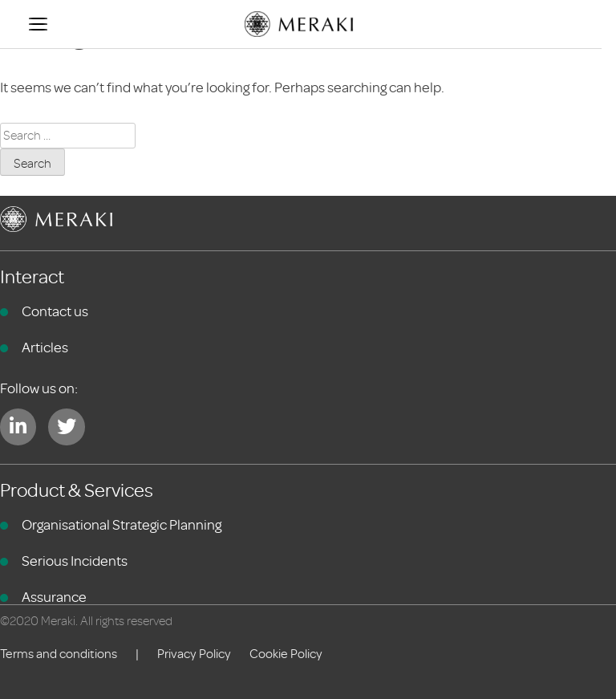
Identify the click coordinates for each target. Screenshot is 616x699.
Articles (45, 347)
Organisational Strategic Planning (122, 525)
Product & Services (77, 491)
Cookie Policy (286, 654)
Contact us (55, 311)
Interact (32, 277)
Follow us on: (39, 388)
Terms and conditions (59, 654)
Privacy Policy (194, 654)
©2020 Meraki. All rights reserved (86, 621)
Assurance (54, 597)
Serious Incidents (75, 561)
